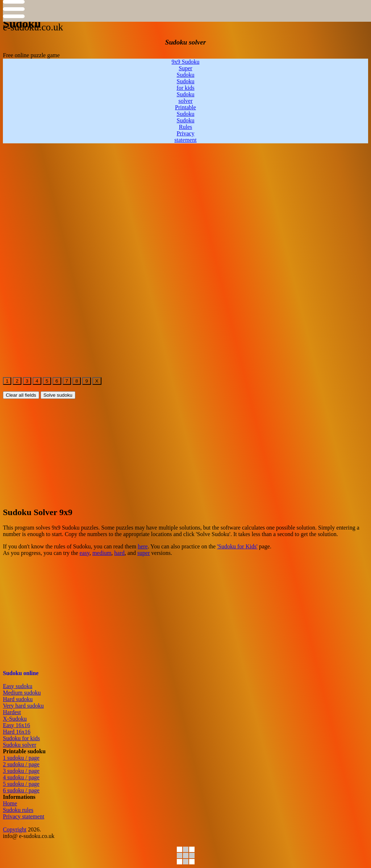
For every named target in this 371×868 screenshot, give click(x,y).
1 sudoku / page (21, 758)
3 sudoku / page (21, 771)
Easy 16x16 (16, 725)
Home (10, 803)
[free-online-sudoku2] (9, 263)
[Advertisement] (185, 194)
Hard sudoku (18, 699)
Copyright (15, 829)
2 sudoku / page (21, 764)
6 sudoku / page (21, 790)
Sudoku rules (18, 810)
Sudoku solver (20, 745)
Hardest (12, 712)
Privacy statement (24, 816)
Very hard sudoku (23, 706)
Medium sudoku (22, 693)
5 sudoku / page (21, 784)
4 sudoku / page (21, 777)
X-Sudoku (15, 719)
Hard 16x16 (17, 732)
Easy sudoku (18, 686)
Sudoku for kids (21, 738)
